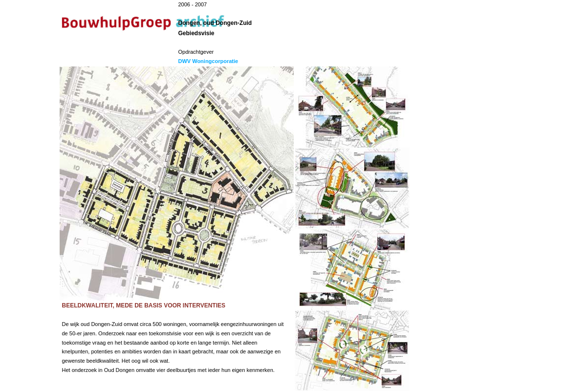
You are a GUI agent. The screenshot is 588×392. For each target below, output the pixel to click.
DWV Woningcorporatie (208, 61)
